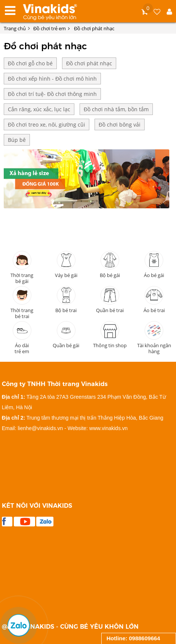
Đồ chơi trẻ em (52, 28)
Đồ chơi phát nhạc (95, 28)
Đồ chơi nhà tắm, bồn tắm (116, 109)
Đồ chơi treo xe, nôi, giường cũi (47, 125)
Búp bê (17, 140)
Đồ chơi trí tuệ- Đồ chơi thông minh (52, 94)
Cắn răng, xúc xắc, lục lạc (39, 109)
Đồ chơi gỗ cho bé (30, 63)
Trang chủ (15, 28)
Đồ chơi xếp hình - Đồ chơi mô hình (52, 79)
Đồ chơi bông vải (120, 125)
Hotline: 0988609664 (133, 638)
